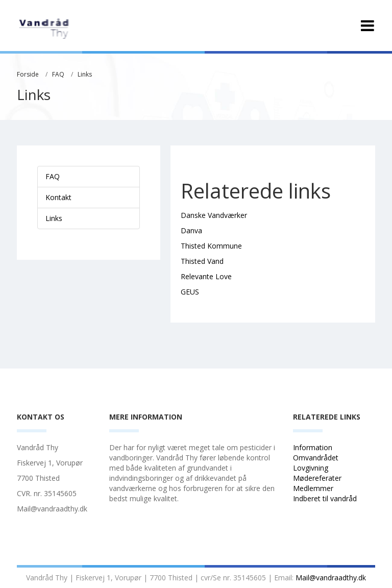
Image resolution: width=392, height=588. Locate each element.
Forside (28, 74)
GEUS (190, 292)
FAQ (58, 74)
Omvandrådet (316, 458)
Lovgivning (311, 468)
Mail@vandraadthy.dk (331, 578)
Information (314, 447)
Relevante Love (206, 276)
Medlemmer (313, 488)
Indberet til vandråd (326, 498)
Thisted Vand (202, 261)
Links (85, 74)
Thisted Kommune (211, 246)
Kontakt (58, 197)
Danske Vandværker (214, 215)
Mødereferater (317, 478)
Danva (191, 230)
